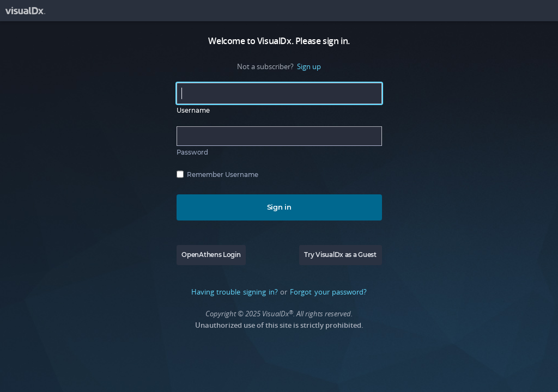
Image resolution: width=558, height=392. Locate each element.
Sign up (309, 66)
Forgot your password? (328, 292)
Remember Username (223, 175)
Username (193, 111)
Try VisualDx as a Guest (340, 255)
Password (192, 152)
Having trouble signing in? (235, 292)
